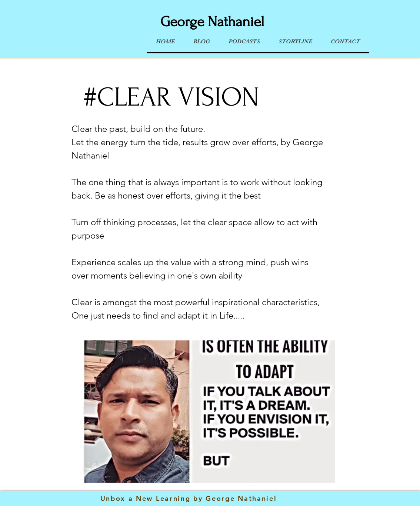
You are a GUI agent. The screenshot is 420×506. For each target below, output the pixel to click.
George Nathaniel (212, 22)
